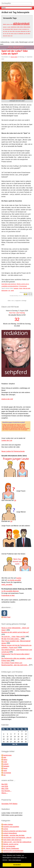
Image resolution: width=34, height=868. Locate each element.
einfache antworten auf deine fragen (15, 831)
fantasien (5, 24)
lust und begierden (9, 846)
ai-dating (9, 27)
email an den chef (7, 399)
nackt (5, 771)
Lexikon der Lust (7, 440)
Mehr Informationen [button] (15, 860)
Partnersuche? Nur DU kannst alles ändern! (16, 654)
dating (29, 33)
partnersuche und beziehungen (13, 851)
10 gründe (20, 29)
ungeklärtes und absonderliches (10, 286)
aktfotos (22, 27)
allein (10, 34)
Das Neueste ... (6, 791)
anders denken (8, 824)
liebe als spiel (23, 31)
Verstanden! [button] (17, 865)
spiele (28, 31)
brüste (25, 34)
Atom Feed (7, 617)
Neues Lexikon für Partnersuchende (13, 451)
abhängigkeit (21, 23)
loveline (19, 578)
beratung (16, 34)
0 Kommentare (23, 286)
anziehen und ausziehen (11, 827)
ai (7, 27)
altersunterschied (8, 29)
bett (18, 34)
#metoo (11, 24)
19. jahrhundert (24, 29)
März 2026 (5, 789)
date (27, 33)
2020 (8, 34)
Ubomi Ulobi (14, 57)
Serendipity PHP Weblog (9, 804)
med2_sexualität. (7, 585)
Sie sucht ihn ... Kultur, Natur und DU (13, 637)
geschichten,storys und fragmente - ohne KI (17, 838)
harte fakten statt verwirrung (9, 284)
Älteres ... (5, 793)
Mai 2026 (4, 784)
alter (4, 29)
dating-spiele (5, 36)
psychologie (7, 773)
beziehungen (21, 33)
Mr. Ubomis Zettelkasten (11, 848)
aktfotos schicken (27, 27)
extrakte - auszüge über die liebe (14, 835)
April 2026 (5, 786)
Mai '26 (15, 744)
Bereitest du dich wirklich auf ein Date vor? (15, 632)
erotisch (6, 764)
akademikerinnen (14, 27)
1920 (4, 31)
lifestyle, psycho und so (23, 284)
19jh (6, 34)
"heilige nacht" (16, 29)
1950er (6, 31)
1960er (11, 31)
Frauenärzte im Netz (8, 595)
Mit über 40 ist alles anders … (11, 639)
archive (6, 829)
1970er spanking (18, 31)
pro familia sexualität (14, 580)
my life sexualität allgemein (10, 591)
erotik (12, 36)
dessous (9, 36)
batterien (12, 34)
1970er (14, 31)
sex (26, 31)
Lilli (15, 500)
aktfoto (18, 27)
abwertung (5, 27)
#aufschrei (8, 24)
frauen (12, 29)
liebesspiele (5, 291)
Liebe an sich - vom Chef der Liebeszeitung (17, 842)
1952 (9, 31)
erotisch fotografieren (10, 833)
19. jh (28, 29)
